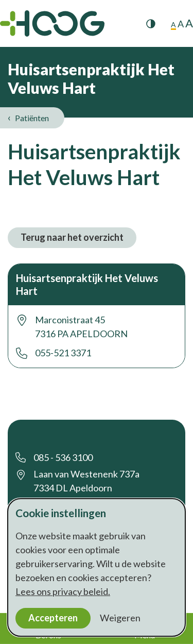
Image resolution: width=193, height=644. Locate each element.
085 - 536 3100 (63, 457)
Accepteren (53, 618)
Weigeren (120, 618)
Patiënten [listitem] (31, 118)
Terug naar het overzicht (72, 237)
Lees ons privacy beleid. (63, 591)
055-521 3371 (63, 353)
